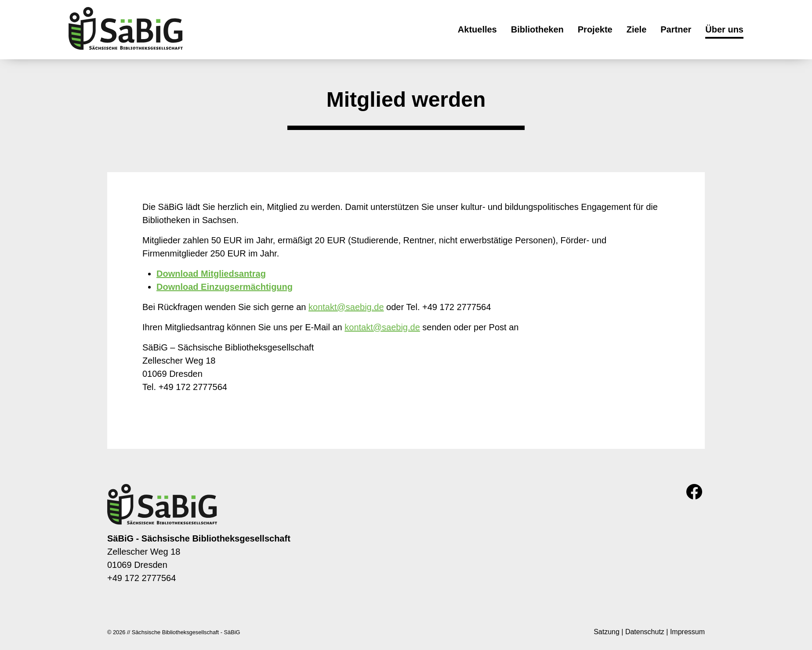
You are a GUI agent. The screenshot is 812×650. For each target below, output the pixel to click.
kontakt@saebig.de (346, 307)
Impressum (687, 632)
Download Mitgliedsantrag (211, 274)
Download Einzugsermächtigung (225, 287)
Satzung (607, 632)
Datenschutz (645, 632)
